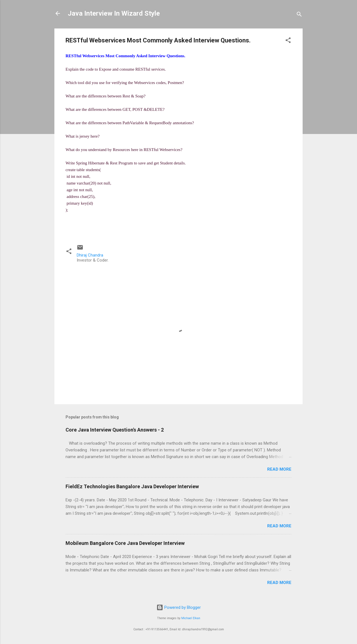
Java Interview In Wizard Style (114, 13)
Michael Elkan (191, 618)
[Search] (299, 15)
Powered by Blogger (179, 607)
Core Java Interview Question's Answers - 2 (115, 430)
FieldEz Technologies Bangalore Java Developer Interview (132, 486)
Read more (279, 469)
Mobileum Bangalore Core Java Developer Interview (125, 543)
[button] (288, 41)
